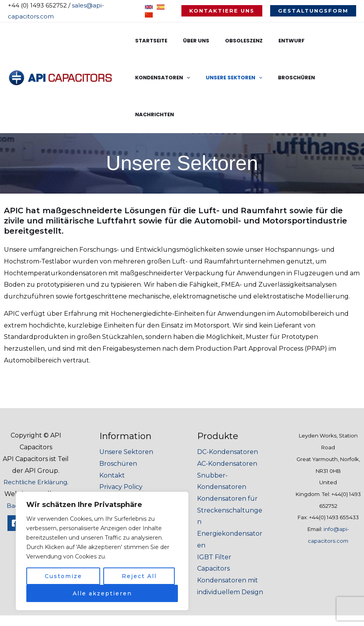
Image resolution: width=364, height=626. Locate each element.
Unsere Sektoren (161, 78)
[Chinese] (149, 15)
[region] (102, 551)
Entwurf (272, 41)
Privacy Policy (121, 450)
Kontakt (112, 438)
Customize (63, 576)
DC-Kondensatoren (228, 415)
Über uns (188, 41)
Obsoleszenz (230, 41)
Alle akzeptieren (102, 593)
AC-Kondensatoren (227, 427)
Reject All (139, 576)
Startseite (148, 41)
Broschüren (218, 78)
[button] (222, 11)
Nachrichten (266, 78)
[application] (347, 41)
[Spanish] (161, 7)
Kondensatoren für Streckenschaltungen (230, 473)
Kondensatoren (323, 41)
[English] (149, 7)
